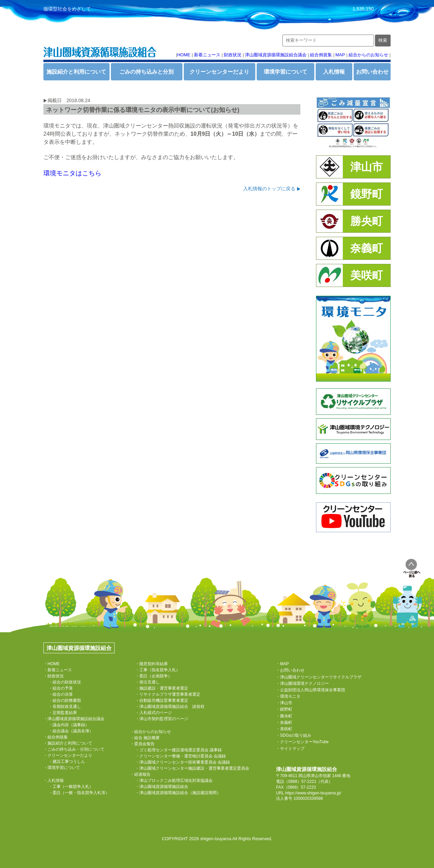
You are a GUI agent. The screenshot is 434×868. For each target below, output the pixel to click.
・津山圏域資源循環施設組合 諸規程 (170, 707)
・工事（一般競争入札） (71, 787)
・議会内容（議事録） (69, 725)
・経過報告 (140, 774)
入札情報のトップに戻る (269, 189)
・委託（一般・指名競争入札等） (79, 793)
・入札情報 (54, 780)
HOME (184, 55)
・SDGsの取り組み (294, 735)
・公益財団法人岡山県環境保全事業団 (311, 690)
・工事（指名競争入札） (158, 670)
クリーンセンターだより (219, 72)
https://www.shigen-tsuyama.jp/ (313, 793)
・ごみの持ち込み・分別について (74, 749)
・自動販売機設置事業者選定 (162, 700)
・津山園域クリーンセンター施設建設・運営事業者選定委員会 (192, 768)
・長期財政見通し (65, 707)
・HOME (52, 664)
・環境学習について (62, 768)
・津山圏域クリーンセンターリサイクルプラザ (319, 677)
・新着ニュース (58, 670)
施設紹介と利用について (76, 72)
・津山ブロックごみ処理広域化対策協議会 (174, 780)
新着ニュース (207, 55)
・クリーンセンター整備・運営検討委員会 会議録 (181, 756)
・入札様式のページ (154, 713)
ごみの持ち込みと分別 (146, 72)
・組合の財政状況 (65, 682)
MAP (340, 55)
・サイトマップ (290, 749)
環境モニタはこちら (72, 173)
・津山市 (284, 703)
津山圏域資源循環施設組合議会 (276, 55)
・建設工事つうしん (67, 761)
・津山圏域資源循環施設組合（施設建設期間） (178, 793)
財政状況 (233, 55)
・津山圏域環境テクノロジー (302, 683)
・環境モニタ (288, 696)
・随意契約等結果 (152, 664)
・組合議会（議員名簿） (71, 731)
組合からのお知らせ (368, 55)
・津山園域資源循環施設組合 (162, 787)
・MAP (282, 664)
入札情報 (334, 72)
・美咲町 (284, 729)
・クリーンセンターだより (68, 755)
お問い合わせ (372, 72)
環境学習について (285, 72)
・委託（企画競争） (154, 676)
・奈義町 (284, 722)
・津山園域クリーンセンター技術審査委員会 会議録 (183, 762)
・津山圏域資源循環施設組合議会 (74, 719)
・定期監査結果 (63, 713)
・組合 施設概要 (145, 738)
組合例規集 (321, 55)
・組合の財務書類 (65, 700)
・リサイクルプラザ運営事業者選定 (168, 694)
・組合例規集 (56, 737)
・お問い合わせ (290, 670)
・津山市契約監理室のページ (162, 719)
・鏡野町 (284, 709)
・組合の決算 (61, 694)
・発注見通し (147, 682)
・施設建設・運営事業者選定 (162, 688)
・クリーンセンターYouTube (302, 742)
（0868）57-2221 (300, 782)
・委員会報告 (142, 744)
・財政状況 (54, 676)
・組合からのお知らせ (151, 732)
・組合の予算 (61, 688)
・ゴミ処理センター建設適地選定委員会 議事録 (179, 750)
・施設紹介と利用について (68, 743)
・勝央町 (284, 716)
